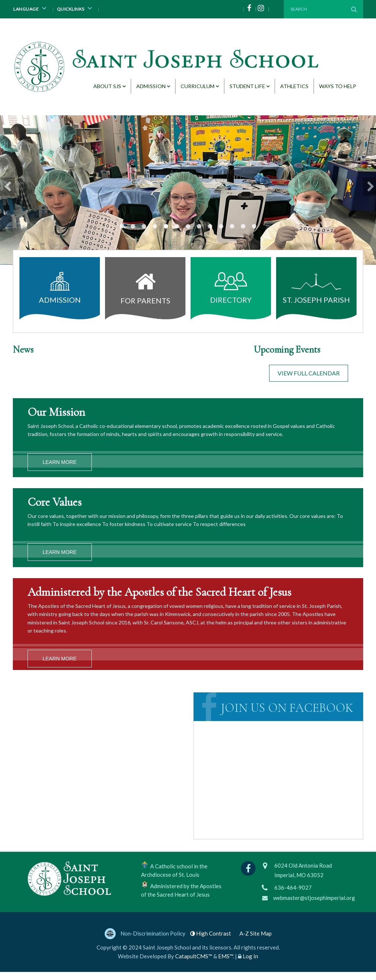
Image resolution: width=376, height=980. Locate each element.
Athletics (294, 86)
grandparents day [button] (166, 226)
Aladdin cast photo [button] (221, 226)
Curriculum (198, 86)
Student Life (247, 86)
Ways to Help (338, 86)
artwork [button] (144, 226)
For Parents (145, 286)
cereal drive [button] (122, 226)
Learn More (60, 462)
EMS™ (225, 964)
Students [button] (199, 226)
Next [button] (370, 187)
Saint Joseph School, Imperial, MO (279, 738)
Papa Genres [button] (155, 226)
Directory (231, 288)
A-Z (256, 941)
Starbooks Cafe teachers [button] (210, 226)
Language (31, 8)
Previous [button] (6, 187)
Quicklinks (76, 8)
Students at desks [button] (188, 226)
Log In (250, 964)
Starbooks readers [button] (232, 226)
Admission (151, 86)
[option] (188, 190)
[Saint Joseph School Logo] (168, 63)
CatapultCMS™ (194, 964)
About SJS (107, 86)
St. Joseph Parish (316, 288)
